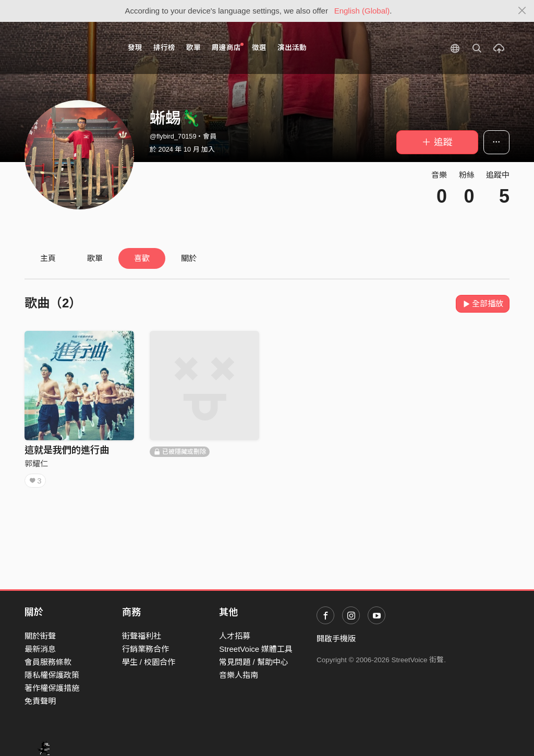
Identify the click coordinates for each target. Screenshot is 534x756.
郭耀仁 (36, 463)
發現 (135, 48)
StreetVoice (68, 48)
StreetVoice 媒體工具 (256, 649)
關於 (189, 258)
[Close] (522, 11)
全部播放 (483, 303)
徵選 (259, 48)
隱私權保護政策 (52, 675)
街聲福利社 (142, 636)
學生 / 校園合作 (149, 662)
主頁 (48, 258)
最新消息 (40, 649)
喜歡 (142, 258)
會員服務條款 (48, 662)
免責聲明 (40, 701)
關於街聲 (40, 636)
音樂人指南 (239, 675)
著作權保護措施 (52, 688)
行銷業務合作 (145, 649)
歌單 (193, 48)
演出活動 (292, 48)
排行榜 (164, 48)
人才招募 (235, 636)
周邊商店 (228, 47)
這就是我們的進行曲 (67, 450)
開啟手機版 (336, 639)
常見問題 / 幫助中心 (254, 662)
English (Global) (362, 11)
